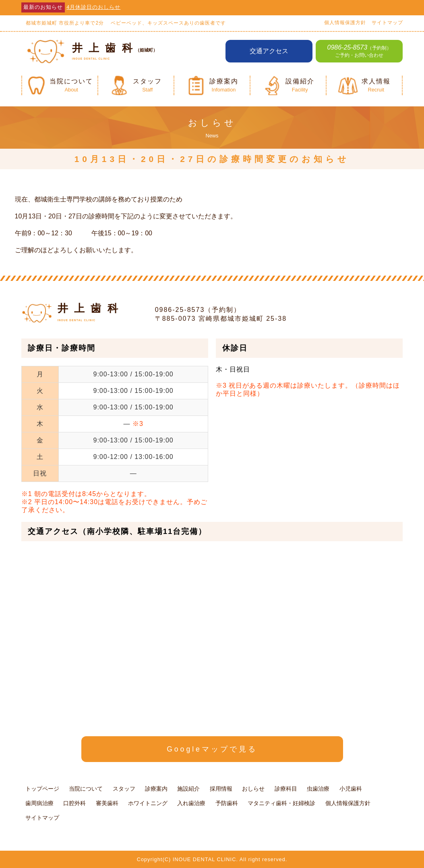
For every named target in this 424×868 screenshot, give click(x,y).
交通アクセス (269, 51)
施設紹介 (188, 789)
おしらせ (253, 789)
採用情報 (221, 789)
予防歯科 (227, 803)
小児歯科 (351, 789)
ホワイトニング (148, 803)
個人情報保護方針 (345, 23)
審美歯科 (107, 803)
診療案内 (156, 789)
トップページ (42, 789)
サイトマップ (387, 23)
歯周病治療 (39, 803)
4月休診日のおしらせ (93, 7)
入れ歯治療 (191, 803)
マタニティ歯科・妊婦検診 (281, 803)
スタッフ (124, 789)
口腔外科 (74, 803)
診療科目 (286, 789)
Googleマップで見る (212, 749)
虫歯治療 (318, 789)
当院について (86, 789)
